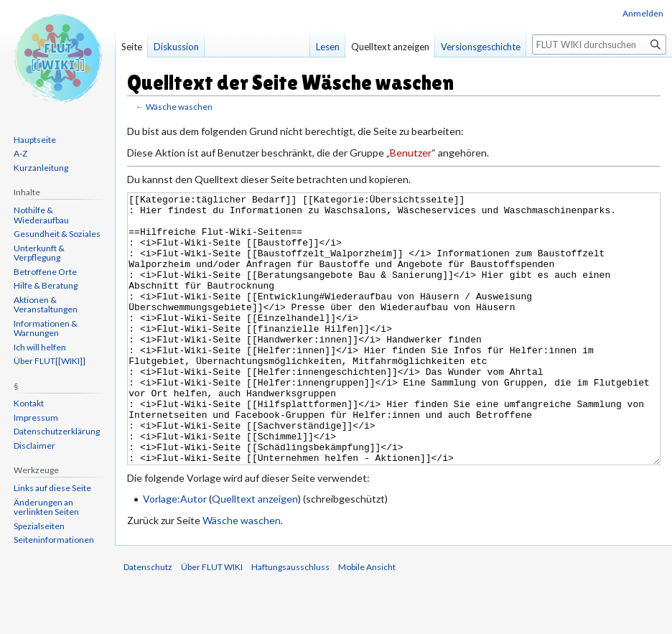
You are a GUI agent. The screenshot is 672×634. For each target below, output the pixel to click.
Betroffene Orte (45, 272)
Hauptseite (35, 140)
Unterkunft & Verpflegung (39, 253)
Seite (132, 47)
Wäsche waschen (179, 107)
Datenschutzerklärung (57, 431)
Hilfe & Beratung (46, 285)
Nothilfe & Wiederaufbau (41, 215)
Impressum (36, 418)
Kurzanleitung (41, 168)
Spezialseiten (39, 526)
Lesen (328, 47)
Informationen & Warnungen (46, 328)
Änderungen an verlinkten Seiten (46, 507)
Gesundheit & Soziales (57, 234)
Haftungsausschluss (290, 621)
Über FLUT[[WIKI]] (50, 361)
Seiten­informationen (54, 540)
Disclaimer (34, 446)
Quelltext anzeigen (255, 553)
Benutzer (411, 153)
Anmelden (643, 13)
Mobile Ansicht (367, 621)
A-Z (20, 153)
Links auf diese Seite (52, 488)
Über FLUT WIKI (212, 621)
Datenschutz (148, 621)
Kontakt (29, 403)
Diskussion (176, 47)
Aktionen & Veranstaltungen (46, 305)
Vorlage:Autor (175, 553)
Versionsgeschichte (481, 47)
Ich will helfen (40, 347)
